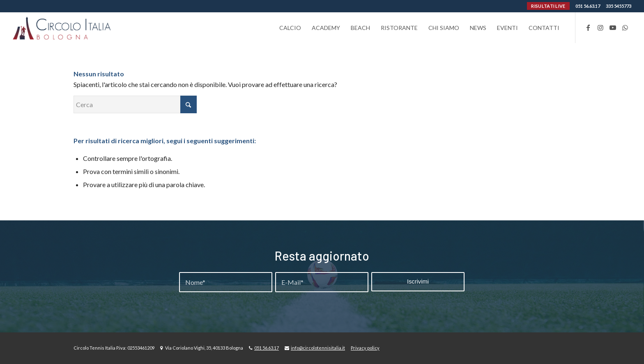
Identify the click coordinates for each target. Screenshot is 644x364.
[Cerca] (135, 104)
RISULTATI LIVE (548, 6)
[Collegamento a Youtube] (613, 27)
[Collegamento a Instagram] (600, 27)
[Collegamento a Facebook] (588, 27)
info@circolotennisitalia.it (318, 348)
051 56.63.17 (588, 6)
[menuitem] (290, 28)
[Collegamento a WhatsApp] (625, 27)
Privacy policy (365, 348)
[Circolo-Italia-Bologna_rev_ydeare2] (62, 28)
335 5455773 (619, 6)
